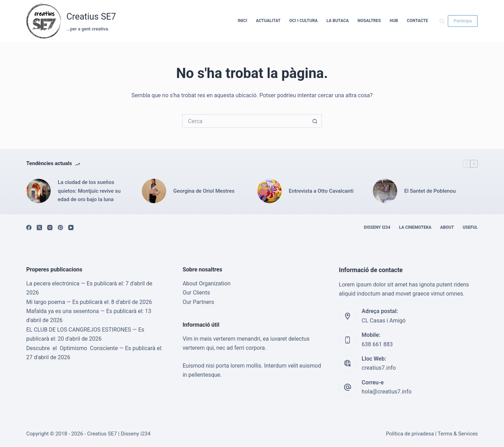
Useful (470, 227)
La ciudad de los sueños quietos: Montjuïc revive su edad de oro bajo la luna (89, 191)
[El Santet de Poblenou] (385, 191)
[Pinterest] (60, 228)
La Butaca (338, 21)
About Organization (207, 283)
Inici (242, 21)
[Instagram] (50, 228)
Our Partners (198, 302)
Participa (463, 21)
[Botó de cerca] (315, 121)
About (447, 227)
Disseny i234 (377, 227)
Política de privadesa (410, 434)
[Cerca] (442, 21)
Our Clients (196, 293)
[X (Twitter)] (39, 228)
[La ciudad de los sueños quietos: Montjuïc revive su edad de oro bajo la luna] (38, 191)
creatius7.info (379, 368)
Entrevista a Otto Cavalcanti (321, 191)
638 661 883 (377, 344)
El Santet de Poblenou (430, 191)
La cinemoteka (415, 227)
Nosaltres (369, 21)
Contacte (417, 21)
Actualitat (268, 21)
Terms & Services (458, 434)
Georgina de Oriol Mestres (204, 191)
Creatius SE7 (91, 17)
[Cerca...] (245, 121)
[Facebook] (29, 228)
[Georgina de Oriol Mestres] (154, 191)
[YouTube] (71, 228)
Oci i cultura (304, 21)
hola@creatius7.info (387, 392)
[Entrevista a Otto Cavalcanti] (269, 191)
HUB (394, 21)
